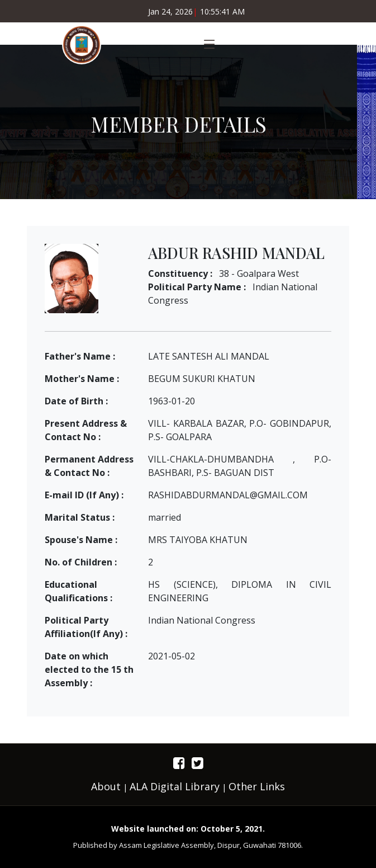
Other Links (257, 786)
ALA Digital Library (175, 786)
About (106, 786)
